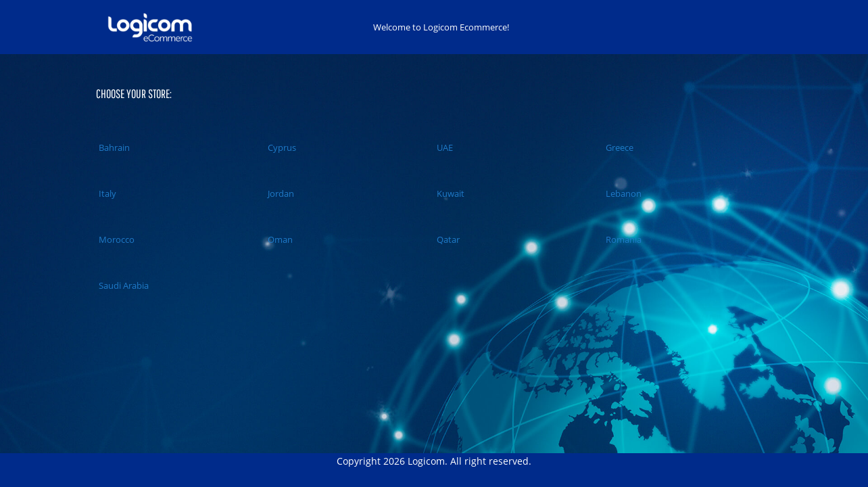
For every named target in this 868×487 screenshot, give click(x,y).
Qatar (447, 239)
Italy (106, 193)
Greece (618, 147)
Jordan (280, 193)
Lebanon (622, 193)
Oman (279, 239)
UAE (443, 147)
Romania (622, 239)
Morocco (115, 239)
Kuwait (449, 193)
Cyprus (281, 147)
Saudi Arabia (122, 285)
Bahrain (113, 147)
